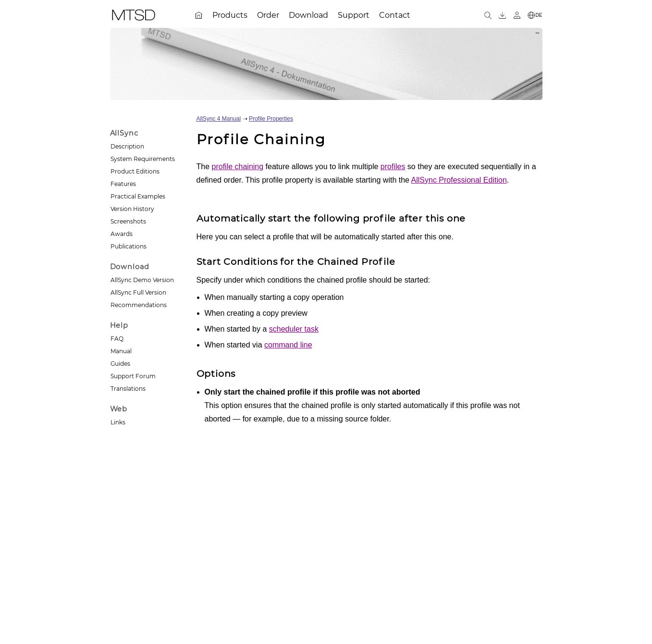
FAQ (117, 339)
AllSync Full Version (138, 292)
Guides (120, 364)
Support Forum (133, 376)
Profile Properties (271, 119)
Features (123, 184)
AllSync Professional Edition (459, 180)
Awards (122, 234)
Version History (132, 209)
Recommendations (139, 305)
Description (127, 146)
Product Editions (135, 171)
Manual (121, 351)
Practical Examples (138, 196)
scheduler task (294, 329)
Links (118, 422)
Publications (129, 246)
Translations (128, 389)
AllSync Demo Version (142, 280)
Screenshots (128, 221)
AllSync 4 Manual (219, 119)
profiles (393, 167)
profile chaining (238, 167)
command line (288, 345)
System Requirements (143, 159)
